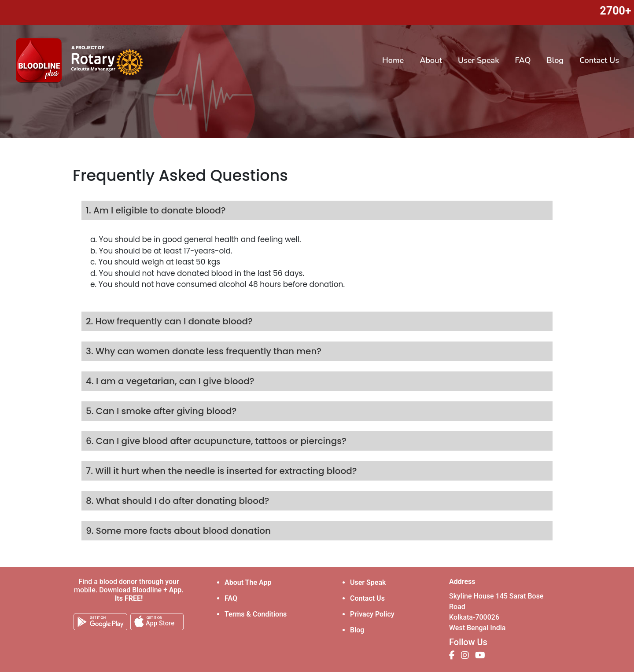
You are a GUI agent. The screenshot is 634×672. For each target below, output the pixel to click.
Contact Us (599, 60)
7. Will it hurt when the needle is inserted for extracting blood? (221, 471)
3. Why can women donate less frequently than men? (204, 351)
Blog (555, 60)
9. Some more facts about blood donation (178, 531)
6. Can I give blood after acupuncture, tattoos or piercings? (216, 441)
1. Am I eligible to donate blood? (156, 210)
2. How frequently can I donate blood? (169, 321)
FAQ (523, 60)
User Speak (479, 60)
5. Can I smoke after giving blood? (161, 411)
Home (395, 60)
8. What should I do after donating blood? (177, 501)
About (431, 60)
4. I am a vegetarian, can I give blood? (170, 381)
